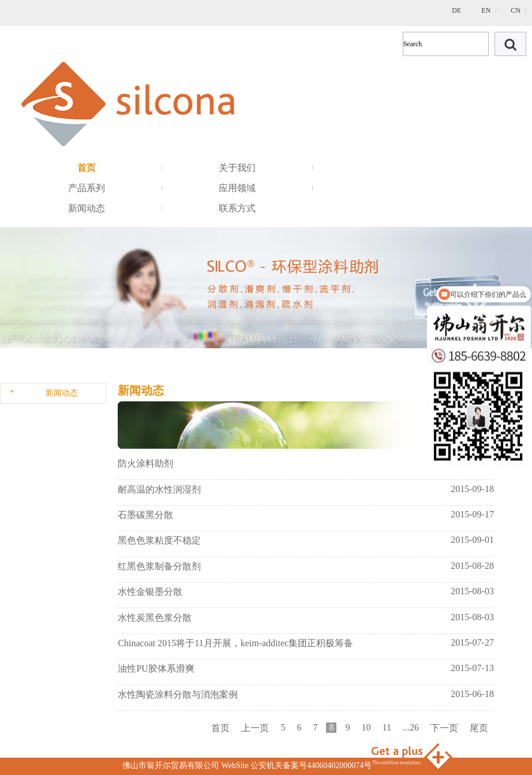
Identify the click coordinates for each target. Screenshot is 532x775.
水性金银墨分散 (150, 592)
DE (456, 10)
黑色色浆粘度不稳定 (159, 540)
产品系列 (87, 188)
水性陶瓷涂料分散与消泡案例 (178, 694)
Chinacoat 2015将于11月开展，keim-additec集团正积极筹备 (235, 643)
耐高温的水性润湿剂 (159, 489)
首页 (87, 168)
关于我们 (237, 168)
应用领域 (237, 188)
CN (516, 10)
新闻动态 (87, 208)
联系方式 (237, 208)
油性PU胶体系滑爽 (156, 668)
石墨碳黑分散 (145, 515)
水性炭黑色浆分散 (155, 618)
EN (486, 10)
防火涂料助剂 (145, 463)
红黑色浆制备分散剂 (159, 566)
